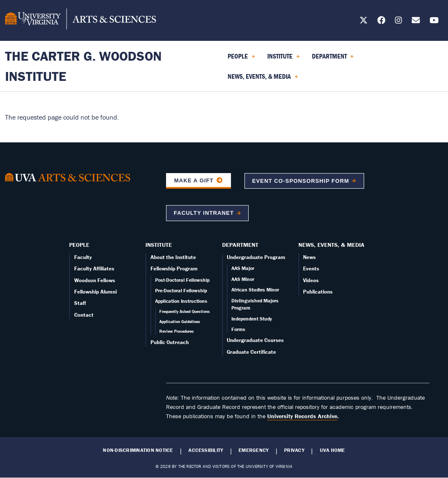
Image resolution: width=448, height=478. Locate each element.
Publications (318, 292)
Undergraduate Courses (255, 340)
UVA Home (333, 450)
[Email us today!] (416, 22)
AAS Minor (243, 279)
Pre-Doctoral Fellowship (181, 290)
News (309, 257)
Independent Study (252, 319)
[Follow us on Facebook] (381, 22)
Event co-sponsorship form (300, 181)
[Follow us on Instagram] (398, 22)
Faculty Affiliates (94, 268)
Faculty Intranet (204, 213)
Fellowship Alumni (95, 292)
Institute (159, 245)
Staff (80, 303)
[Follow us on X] (363, 22)
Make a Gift (194, 180)
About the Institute (173, 257)
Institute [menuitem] (283, 59)
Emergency (254, 450)
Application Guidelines (180, 322)
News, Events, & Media (331, 245)
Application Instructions (181, 301)
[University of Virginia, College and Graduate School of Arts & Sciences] (80, 20)
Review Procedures (177, 331)
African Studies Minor (255, 290)
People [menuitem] (241, 59)
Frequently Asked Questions (185, 311)
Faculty (83, 257)
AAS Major (243, 268)
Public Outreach (170, 342)
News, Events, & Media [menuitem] (263, 79)
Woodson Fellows (95, 280)
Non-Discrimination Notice (138, 450)
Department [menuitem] (333, 59)
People (79, 245)
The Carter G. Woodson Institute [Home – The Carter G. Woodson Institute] (83, 66)
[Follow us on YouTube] (434, 22)
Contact (84, 315)
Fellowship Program (174, 268)
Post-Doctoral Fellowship (182, 280)
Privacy (294, 450)
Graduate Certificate (251, 352)
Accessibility (206, 450)
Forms (238, 329)
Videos (311, 280)
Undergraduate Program (256, 257)
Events (311, 268)
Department (240, 245)
